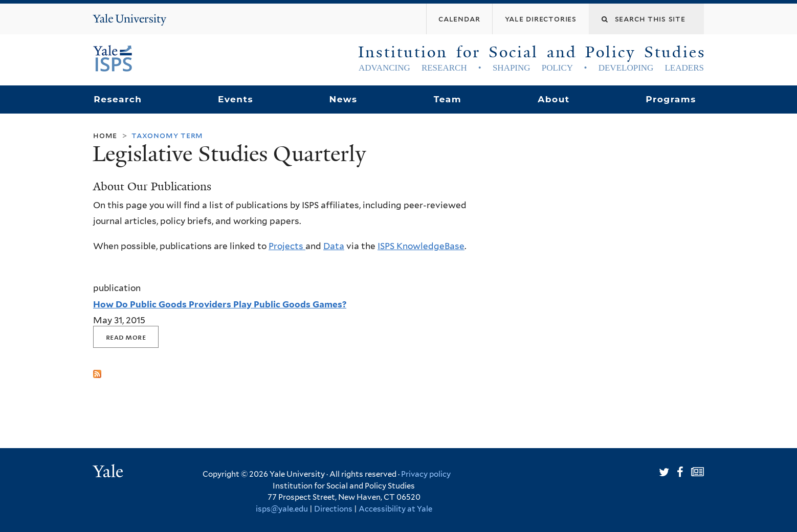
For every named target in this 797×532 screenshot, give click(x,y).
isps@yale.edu (282, 509)
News (343, 99)
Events (236, 99)
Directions (333, 509)
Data (334, 246)
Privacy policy (426, 474)
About (554, 99)
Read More (126, 337)
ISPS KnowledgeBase (421, 246)
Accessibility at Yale (395, 509)
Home (105, 135)
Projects (287, 246)
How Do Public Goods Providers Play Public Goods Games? (220, 304)
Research (118, 99)
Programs (671, 99)
